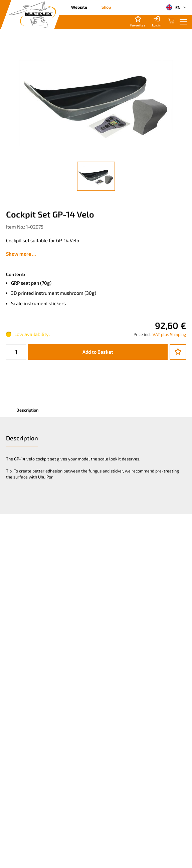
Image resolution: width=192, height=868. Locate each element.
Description (27, 410)
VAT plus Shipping (169, 334)
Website (79, 7)
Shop (106, 7)
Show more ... (21, 254)
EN (173, 7)
